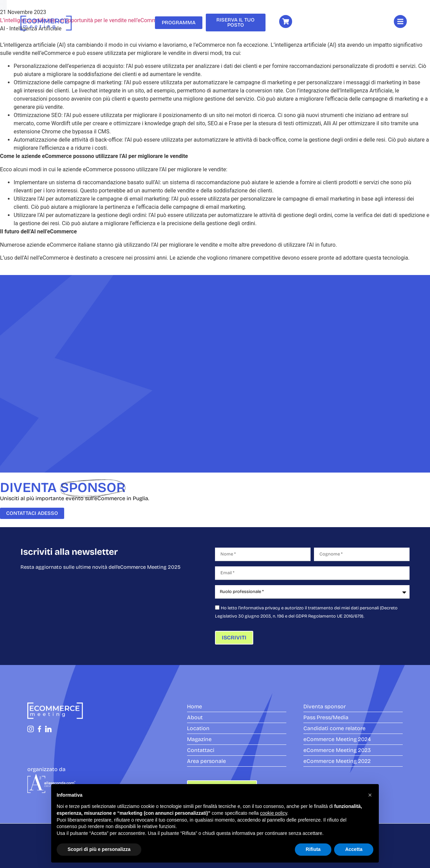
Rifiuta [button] (313, 849)
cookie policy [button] (274, 813)
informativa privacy (260, 608)
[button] (370, 795)
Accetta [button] (354, 849)
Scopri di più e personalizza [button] (99, 849)
